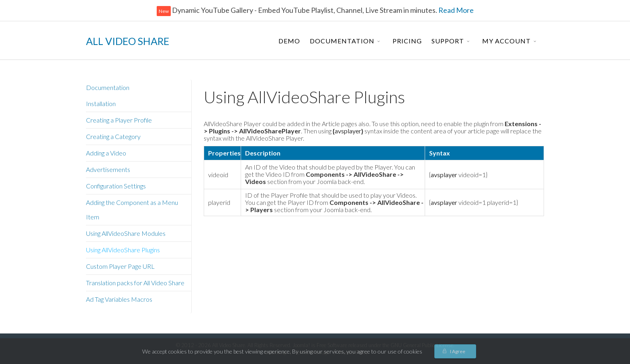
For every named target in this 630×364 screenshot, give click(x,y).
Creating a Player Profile (119, 120)
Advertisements (108, 169)
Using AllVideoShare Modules (126, 233)
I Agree (458, 351)
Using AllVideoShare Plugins (123, 250)
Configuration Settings (116, 186)
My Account (506, 41)
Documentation (342, 41)
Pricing (407, 41)
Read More (455, 10)
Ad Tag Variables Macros (119, 299)
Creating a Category (113, 136)
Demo (289, 41)
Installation (101, 103)
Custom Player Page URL (120, 266)
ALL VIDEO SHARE (128, 41)
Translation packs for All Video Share (135, 283)
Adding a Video (106, 153)
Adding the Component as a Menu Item (132, 210)
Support (448, 41)
